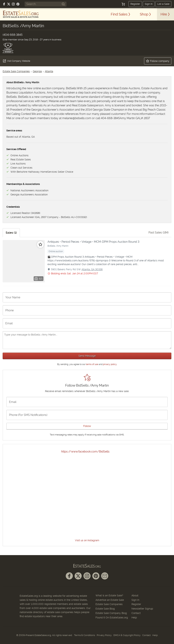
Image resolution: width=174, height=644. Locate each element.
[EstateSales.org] (21, 14)
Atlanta (49, 71)
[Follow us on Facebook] (4, 4)
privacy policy (110, 364)
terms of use (92, 364)
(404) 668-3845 (13, 35)
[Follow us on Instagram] (13, 4)
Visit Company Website (16, 61)
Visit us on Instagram (87, 540)
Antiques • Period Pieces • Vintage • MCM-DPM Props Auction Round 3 (93, 242)
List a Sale (163, 4)
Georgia (37, 71)
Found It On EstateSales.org (112, 618)
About (135, 595)
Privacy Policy (104, 635)
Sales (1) (11, 233)
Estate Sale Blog (105, 609)
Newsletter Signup (142, 609)
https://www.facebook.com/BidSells (85, 452)
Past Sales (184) (158, 232)
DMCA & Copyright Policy (127, 635)
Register (135, 4)
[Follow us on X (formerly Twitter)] (9, 4)
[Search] (63, 4)
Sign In (149, 4)
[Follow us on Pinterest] (18, 4)
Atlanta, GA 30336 (92, 269)
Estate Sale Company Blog (111, 613)
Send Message (87, 356)
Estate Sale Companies (16, 71)
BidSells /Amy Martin (58, 246)
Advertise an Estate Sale (110, 600)
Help (134, 618)
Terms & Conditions (85, 635)
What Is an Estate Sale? (109, 595)
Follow (87, 426)
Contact (136, 613)
